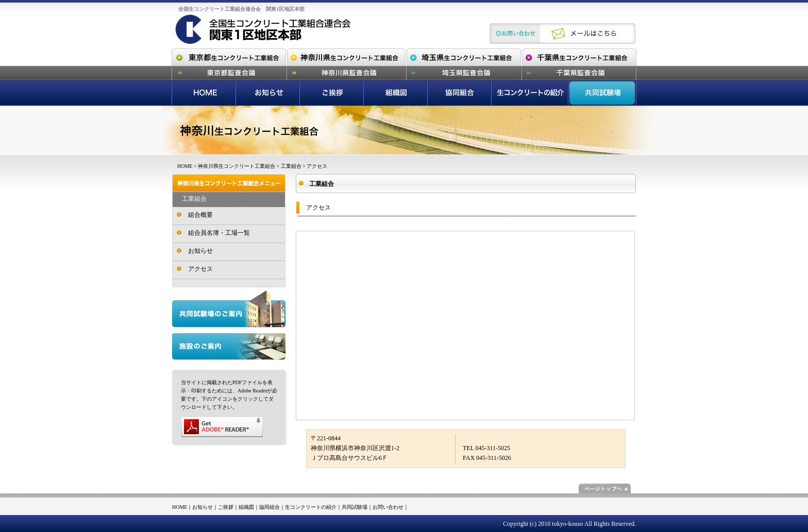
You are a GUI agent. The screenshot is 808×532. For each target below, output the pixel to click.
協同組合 (270, 507)
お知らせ (200, 251)
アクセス (200, 269)
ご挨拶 (226, 507)
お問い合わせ (388, 507)
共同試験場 (355, 507)
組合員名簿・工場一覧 (219, 233)
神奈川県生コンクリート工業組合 (237, 166)
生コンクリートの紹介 (311, 507)
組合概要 (200, 215)
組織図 (246, 507)
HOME (185, 166)
